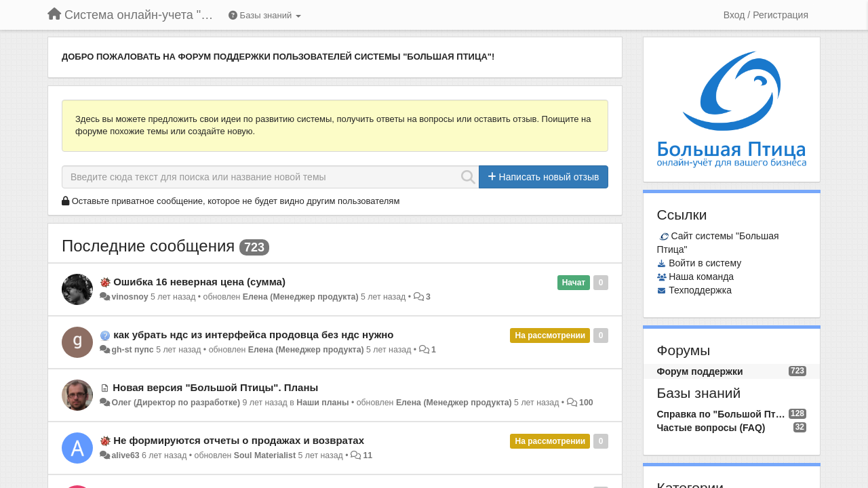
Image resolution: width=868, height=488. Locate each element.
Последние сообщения (148, 246)
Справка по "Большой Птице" (723, 414)
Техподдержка (700, 290)
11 (368, 455)
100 (586, 403)
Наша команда (701, 277)
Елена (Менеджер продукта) (301, 297)
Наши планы (322, 403)
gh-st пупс (132, 350)
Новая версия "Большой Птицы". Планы (215, 387)
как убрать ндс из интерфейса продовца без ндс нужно (253, 334)
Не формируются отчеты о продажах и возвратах (239, 440)
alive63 (125, 455)
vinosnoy (130, 297)
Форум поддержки (700, 371)
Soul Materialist (265, 455)
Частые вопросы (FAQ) (711, 428)
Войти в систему (705, 263)
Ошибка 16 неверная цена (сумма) (199, 282)
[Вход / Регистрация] (766, 15)
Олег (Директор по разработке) (176, 403)
